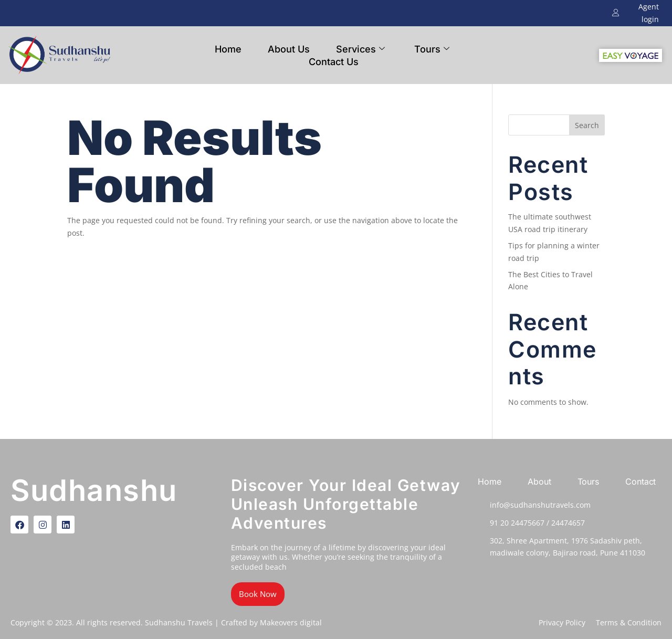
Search (587, 125)
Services (360, 49)
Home (228, 49)
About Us (289, 49)
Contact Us (334, 62)
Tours (432, 49)
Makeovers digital (291, 622)
